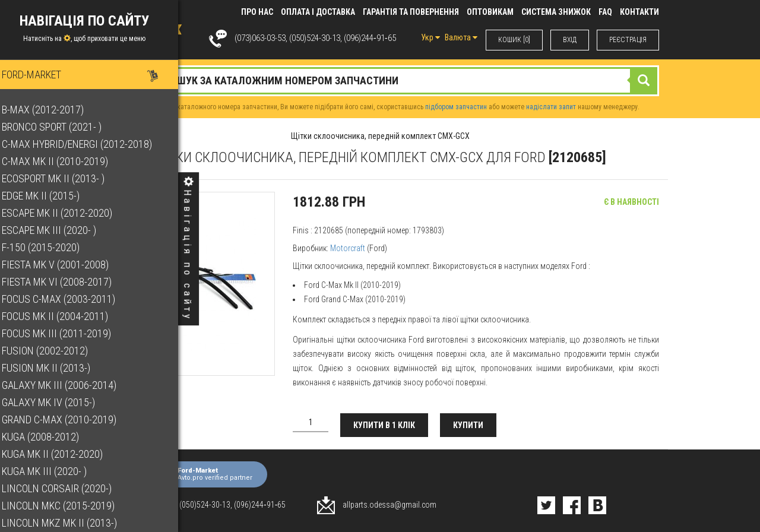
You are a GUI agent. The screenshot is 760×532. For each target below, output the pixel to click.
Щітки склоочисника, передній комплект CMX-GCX (380, 136)
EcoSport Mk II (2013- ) (63, 178)
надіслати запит (551, 107)
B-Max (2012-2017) (53, 110)
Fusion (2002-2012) (55, 351)
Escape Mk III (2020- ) (59, 230)
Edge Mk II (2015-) (51, 196)
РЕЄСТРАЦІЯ (628, 40)
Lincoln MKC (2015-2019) (68, 506)
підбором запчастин (456, 107)
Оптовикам (490, 12)
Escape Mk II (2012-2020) (67, 213)
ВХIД (570, 40)
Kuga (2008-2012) (50, 437)
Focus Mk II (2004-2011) (65, 316)
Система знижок (556, 12)
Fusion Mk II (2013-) (56, 368)
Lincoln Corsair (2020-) (67, 488)
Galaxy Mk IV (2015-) (58, 402)
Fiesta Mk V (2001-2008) (65, 265)
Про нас (257, 12)
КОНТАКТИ (639, 12)
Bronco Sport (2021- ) (62, 127)
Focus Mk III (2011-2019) (66, 333)
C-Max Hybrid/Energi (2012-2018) (87, 144)
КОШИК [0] (514, 40)
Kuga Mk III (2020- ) (54, 471)
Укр (430, 37)
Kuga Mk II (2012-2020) (62, 454)
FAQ (605, 12)
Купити (468, 425)
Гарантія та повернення (411, 12)
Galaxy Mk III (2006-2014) (69, 385)
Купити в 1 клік (384, 425)
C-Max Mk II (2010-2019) (65, 161)
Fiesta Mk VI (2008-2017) (67, 282)
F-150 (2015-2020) (51, 247)
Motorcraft (348, 248)
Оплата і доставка (318, 12)
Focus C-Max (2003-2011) (69, 299)
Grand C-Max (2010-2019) (69, 419)
